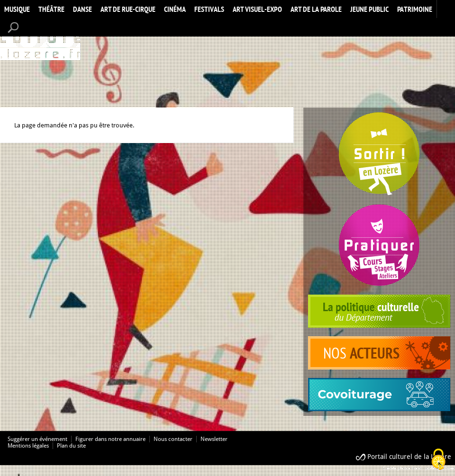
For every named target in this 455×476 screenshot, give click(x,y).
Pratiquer (379, 245)
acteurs (379, 353)
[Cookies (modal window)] (438, 460)
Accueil (40, 40)
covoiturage (379, 395)
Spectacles (379, 154)
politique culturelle (379, 311)
